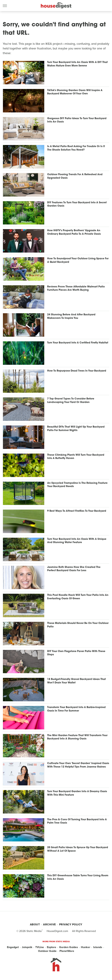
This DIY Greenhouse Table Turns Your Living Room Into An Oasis (78, 877)
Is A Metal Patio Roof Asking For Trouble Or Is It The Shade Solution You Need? (76, 148)
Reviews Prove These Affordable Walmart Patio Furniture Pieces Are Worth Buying (76, 289)
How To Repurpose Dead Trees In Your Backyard (77, 371)
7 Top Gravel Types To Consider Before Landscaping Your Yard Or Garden (71, 401)
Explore (52, 947)
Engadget (13, 947)
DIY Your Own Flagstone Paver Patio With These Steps (76, 653)
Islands (98, 947)
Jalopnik (27, 947)
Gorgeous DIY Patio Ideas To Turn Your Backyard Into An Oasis (77, 120)
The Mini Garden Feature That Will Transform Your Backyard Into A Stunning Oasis (77, 737)
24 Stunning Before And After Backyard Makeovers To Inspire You (71, 316)
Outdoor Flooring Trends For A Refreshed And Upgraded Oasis (75, 176)
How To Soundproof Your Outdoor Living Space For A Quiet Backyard (78, 260)
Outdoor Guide (47, 951)
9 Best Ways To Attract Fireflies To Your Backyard (77, 511)
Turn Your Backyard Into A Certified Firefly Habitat (78, 343)
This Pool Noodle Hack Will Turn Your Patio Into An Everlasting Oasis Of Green (78, 597)
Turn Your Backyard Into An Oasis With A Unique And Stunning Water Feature (77, 541)
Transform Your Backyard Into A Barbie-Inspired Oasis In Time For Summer (76, 709)
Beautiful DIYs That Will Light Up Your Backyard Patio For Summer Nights (76, 429)
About (35, 924)
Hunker (86, 947)
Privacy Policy (71, 924)
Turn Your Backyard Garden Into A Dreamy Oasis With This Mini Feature (77, 793)
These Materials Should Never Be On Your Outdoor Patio (78, 625)
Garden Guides (69, 947)
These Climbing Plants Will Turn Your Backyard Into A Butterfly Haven (76, 457)
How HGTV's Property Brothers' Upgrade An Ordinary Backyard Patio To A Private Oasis (74, 232)
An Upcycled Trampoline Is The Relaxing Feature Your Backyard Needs (77, 485)
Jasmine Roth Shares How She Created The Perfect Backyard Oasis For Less (74, 569)
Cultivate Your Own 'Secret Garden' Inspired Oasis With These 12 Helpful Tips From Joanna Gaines (78, 765)
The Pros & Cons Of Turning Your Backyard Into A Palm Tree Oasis (77, 821)
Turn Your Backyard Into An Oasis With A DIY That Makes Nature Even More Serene (77, 64)
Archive (49, 924)
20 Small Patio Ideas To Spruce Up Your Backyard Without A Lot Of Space (78, 849)
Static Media (34, 931)
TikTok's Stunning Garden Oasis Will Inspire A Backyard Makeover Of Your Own (75, 92)
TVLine (40, 947)
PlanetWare (67, 951)
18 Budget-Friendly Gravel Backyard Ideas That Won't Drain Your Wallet (76, 681)
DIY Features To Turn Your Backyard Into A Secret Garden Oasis (77, 204)
